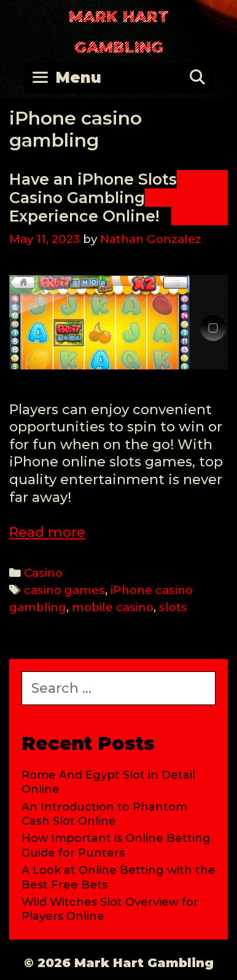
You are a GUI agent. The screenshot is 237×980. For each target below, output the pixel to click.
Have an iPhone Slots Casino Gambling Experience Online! (93, 198)
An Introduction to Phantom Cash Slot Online (104, 814)
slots (173, 607)
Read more (47, 532)
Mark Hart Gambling (119, 32)
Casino (43, 573)
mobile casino (113, 607)
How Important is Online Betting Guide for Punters (116, 845)
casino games (64, 590)
